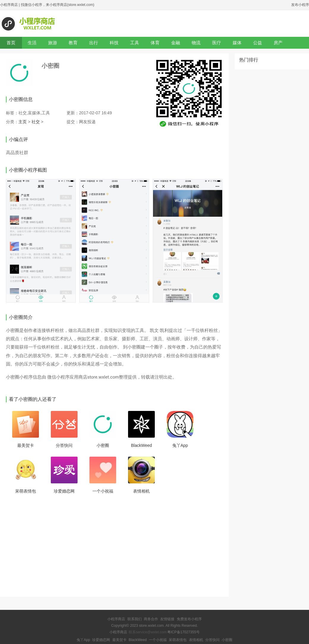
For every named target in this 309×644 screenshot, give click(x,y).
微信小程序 (58, 377)
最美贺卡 (26, 445)
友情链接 (167, 619)
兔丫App (180, 445)
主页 (23, 122)
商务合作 (151, 619)
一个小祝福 (103, 491)
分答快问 (64, 445)
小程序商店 (9, 5)
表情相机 (141, 491)
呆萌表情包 (26, 491)
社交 (36, 122)
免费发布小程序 (189, 619)
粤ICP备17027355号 (183, 632)
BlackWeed (142, 445)
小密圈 (103, 445)
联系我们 (135, 619)
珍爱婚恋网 (64, 491)
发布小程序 (300, 5)
